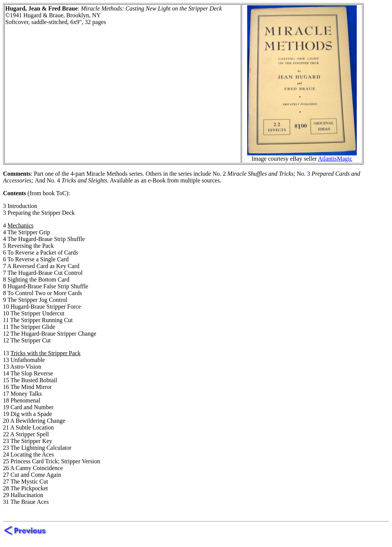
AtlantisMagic (335, 159)
